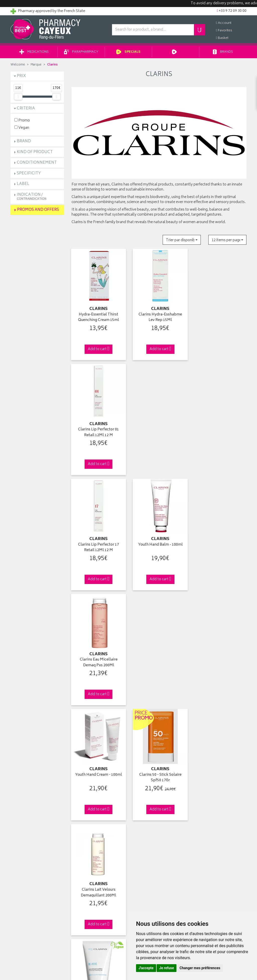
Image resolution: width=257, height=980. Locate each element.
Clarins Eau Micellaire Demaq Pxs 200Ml (220, 431)
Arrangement (82, 876)
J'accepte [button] (146, 968)
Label (23, 184)
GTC (75, 887)
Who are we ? (22, 840)
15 (146, 713)
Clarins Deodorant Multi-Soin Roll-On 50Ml (220, 659)
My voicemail (143, 870)
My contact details (146, 846)
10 (135, 713)
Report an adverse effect (91, 881)
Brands (223, 52)
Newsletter (80, 870)
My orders (140, 852)
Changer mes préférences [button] (200, 968)
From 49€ (98, 756)
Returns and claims (26, 864)
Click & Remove (37, 754)
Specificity (29, 174)
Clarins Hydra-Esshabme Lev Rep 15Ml (159, 317)
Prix (21, 76)
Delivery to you (205, 846)
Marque (36, 65)
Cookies (78, 905)
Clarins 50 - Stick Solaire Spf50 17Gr (159, 545)
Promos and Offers (38, 210)
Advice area (81, 864)
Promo (22, 121)
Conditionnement (37, 163)
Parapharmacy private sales (93, 858)
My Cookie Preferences (90, 910)
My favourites (143, 864)
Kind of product (35, 152)
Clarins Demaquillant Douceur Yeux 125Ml (159, 659)
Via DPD (159, 754)
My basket (140, 858)
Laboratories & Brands (89, 846)
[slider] (18, 97)
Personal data (82, 899)
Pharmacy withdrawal (210, 840)
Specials (128, 52)
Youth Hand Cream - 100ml (98, 542)
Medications (34, 52)
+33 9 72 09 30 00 (220, 754)
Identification (142, 840)
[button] (182, 240)
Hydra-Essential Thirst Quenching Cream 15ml (98, 317)
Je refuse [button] (167, 968)
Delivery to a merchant (211, 852)
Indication (32, 197)
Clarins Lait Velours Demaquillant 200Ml (220, 545)
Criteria (26, 109)
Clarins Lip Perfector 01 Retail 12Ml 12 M (220, 317)
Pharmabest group (25, 846)
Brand (24, 142)
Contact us (19, 858)
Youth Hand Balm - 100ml (159, 428)
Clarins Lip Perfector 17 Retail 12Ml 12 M (98, 431)
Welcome (18, 65)
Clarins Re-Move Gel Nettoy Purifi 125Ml (98, 659)
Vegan (22, 128)
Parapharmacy (81, 52)
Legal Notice (81, 893)
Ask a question (22, 852)
